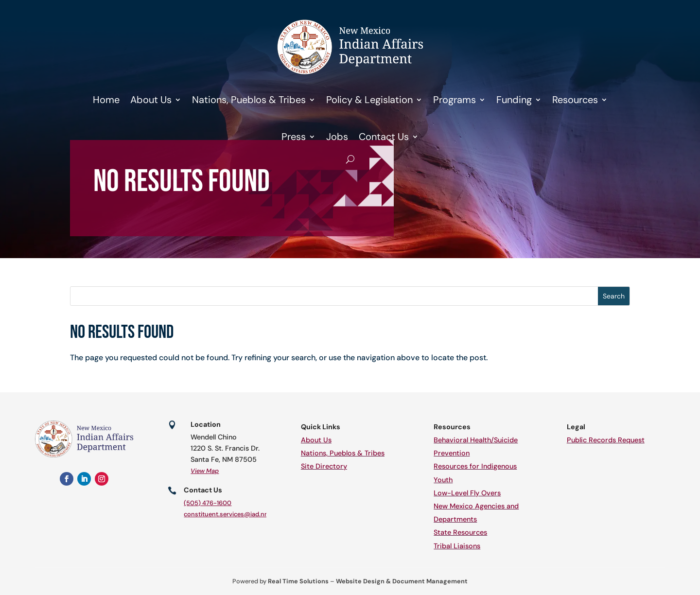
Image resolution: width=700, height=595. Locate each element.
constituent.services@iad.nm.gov (233, 514)
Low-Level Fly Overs (467, 493)
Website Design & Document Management (402, 581)
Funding (514, 100)
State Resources (460, 532)
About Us (151, 100)
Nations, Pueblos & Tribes (249, 100)
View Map (205, 471)
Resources (575, 100)
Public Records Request (606, 440)
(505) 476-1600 (208, 503)
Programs (455, 100)
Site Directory (324, 466)
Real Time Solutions (298, 581)
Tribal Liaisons (457, 546)
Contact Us (384, 137)
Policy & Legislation (369, 100)
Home (106, 100)
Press (294, 137)
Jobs (337, 137)
